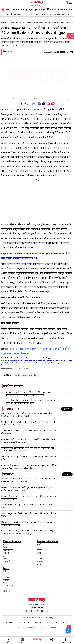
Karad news (35, 375)
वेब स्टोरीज (7, 562)
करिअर (6, 577)
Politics (19, 22)
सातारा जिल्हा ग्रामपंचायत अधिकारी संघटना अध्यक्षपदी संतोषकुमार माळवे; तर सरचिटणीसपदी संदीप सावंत (30, 401)
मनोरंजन (68, 9)
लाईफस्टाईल (8, 550)
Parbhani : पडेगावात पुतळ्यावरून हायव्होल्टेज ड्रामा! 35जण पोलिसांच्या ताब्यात (28, 506)
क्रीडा (49, 9)
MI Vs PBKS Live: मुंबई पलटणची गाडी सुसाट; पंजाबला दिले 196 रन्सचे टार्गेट (29, 458)
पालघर (40, 562)
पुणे (36, 9)
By (9, 51)
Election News (20, 375)
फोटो (5, 583)
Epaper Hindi (39, 622)
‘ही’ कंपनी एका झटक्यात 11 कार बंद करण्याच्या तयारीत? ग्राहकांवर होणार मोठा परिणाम (29, 432)
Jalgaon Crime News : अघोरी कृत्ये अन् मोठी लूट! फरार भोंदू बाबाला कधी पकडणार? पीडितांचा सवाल (28, 489)
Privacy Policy (47, 618)
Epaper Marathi (24, 622)
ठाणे (39, 553)
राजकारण (15, 9)
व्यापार (6, 559)
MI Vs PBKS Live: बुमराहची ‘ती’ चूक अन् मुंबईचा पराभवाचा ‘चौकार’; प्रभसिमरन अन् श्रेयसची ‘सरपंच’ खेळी (28, 415)
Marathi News (47, 14)
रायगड (40, 564)
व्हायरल (6, 580)
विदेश (5, 547)
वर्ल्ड (54, 9)
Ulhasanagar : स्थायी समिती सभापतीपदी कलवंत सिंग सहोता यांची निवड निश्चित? (29, 515)
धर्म (5, 571)
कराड (11, 110)
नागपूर (42, 9)
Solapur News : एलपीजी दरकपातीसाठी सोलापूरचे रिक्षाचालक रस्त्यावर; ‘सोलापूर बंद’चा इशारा (29, 497)
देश (8, 9)
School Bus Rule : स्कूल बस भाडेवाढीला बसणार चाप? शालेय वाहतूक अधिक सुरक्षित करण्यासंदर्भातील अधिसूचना (28, 532)
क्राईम (60, 9)
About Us (36, 618)
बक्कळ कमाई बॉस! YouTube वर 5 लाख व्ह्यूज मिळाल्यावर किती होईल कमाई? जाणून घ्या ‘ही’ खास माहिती (28, 441)
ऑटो (5, 574)
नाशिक (40, 556)
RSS (49, 622)
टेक (5, 589)
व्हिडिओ (6, 592)
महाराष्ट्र (24, 9)
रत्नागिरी (41, 559)
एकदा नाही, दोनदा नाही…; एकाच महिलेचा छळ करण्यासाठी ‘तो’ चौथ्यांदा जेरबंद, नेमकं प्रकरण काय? (28, 423)
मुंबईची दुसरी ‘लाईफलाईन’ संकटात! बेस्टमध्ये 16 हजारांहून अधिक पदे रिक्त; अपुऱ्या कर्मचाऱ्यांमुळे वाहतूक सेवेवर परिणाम (29, 467)
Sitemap (57, 622)
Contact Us (26, 618)
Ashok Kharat (60, 14)
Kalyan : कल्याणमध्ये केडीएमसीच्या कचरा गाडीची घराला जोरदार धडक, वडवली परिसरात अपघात (28, 523)
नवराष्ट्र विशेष (8, 586)
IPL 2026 (36, 14)
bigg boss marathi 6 (22, 14)
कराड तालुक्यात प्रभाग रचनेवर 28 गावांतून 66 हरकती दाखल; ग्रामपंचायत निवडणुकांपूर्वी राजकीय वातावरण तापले (29, 393)
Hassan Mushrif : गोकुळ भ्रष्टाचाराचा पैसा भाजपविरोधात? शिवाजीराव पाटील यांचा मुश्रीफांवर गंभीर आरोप (28, 480)
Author (66, 622)
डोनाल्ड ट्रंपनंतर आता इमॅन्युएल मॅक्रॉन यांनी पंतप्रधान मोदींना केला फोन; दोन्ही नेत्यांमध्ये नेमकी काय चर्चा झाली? (28, 449)
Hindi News (10, 622)
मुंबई (31, 9)
